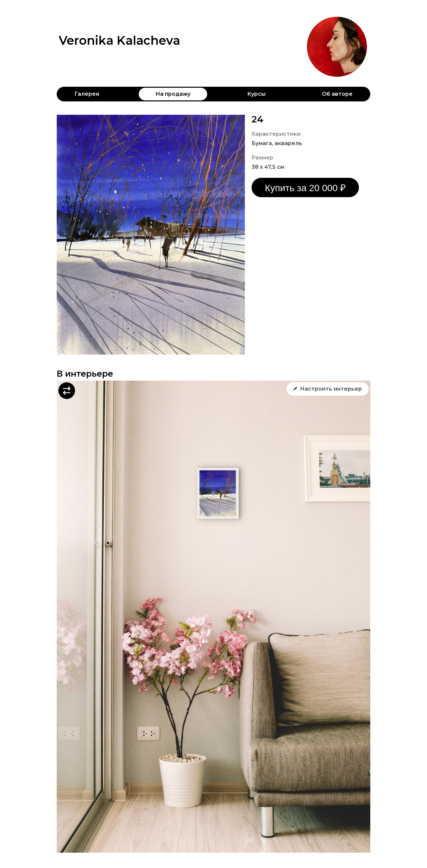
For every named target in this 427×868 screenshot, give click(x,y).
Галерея (87, 94)
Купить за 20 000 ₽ (305, 188)
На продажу (173, 94)
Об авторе (337, 94)
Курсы (256, 94)
